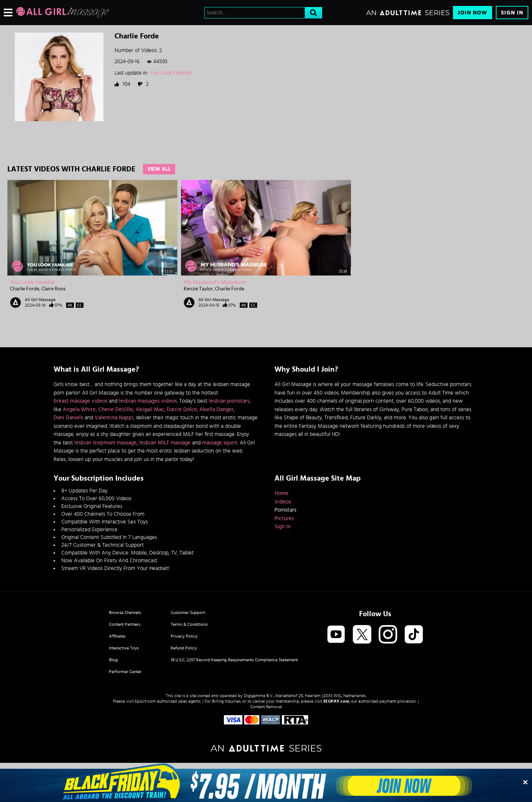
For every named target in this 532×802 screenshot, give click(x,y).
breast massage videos (81, 401)
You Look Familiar (171, 73)
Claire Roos (54, 289)
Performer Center (125, 672)
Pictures (284, 518)
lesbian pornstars (229, 401)
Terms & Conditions (189, 624)
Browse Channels (125, 612)
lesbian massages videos (148, 401)
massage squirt (220, 443)
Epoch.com (145, 701)
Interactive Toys (124, 648)
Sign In (512, 13)
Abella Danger (216, 409)
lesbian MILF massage (165, 443)
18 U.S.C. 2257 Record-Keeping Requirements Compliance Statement (234, 660)
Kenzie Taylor (198, 289)
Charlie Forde (25, 289)
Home (282, 493)
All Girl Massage (40, 300)
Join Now (473, 13)
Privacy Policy (184, 636)
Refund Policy (184, 648)
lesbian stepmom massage (105, 443)
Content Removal (266, 707)
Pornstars (285, 510)
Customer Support (188, 612)
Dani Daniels (68, 418)
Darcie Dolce (182, 409)
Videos (283, 502)
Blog (113, 660)
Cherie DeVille (116, 409)
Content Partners (125, 624)
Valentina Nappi (114, 418)
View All (159, 169)
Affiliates (117, 636)
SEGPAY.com (336, 701)
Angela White (79, 409)
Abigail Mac (150, 409)
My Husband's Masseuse (215, 282)
